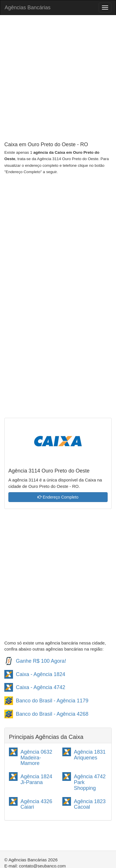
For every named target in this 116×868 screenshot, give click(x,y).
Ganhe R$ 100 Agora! (41, 661)
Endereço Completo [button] (58, 497)
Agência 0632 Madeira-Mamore (36, 758)
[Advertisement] (58, 79)
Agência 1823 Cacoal (90, 804)
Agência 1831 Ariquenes (90, 755)
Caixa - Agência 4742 (41, 687)
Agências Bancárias (28, 8)
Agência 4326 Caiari (36, 804)
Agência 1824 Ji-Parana (36, 779)
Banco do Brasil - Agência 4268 (52, 714)
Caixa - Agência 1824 (41, 674)
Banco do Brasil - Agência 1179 (52, 701)
